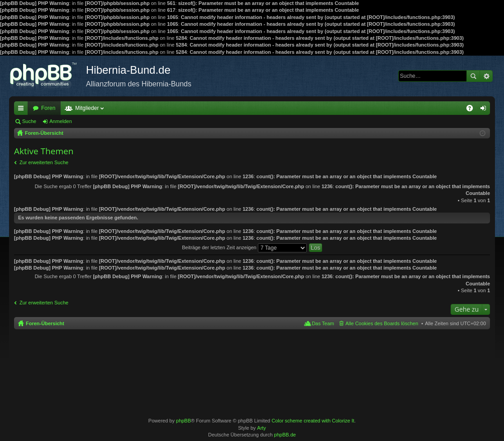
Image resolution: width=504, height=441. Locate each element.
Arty (262, 428)
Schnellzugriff (23, 110)
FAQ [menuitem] (473, 110)
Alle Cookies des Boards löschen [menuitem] (382, 323)
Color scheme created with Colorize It (313, 421)
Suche (473, 76)
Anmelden (61, 121)
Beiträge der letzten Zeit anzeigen (244, 247)
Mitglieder (87, 108)
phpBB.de (285, 435)
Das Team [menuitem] (323, 323)
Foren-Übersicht (45, 323)
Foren (48, 108)
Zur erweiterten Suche (44, 162)
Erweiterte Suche (486, 76)
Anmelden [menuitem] (485, 110)
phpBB (183, 421)
